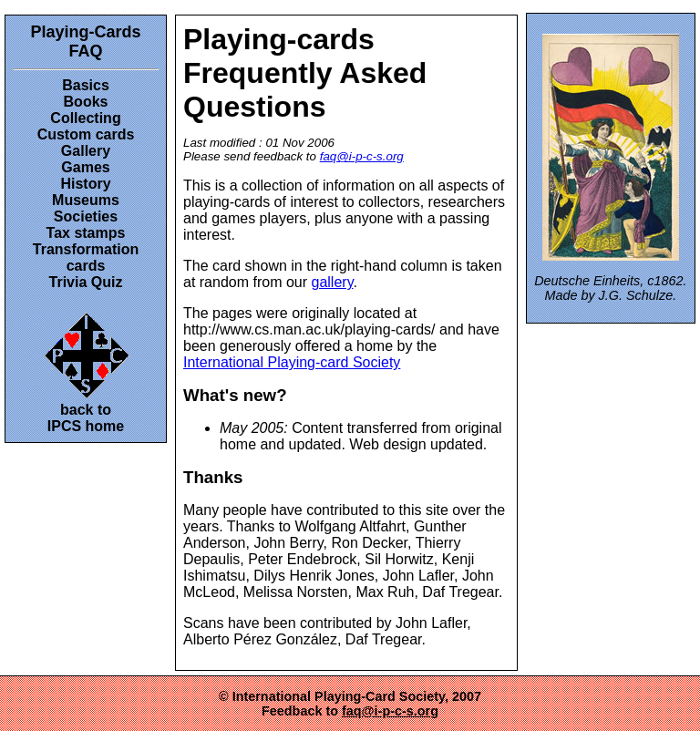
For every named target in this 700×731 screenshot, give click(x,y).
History (85, 184)
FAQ (85, 51)
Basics (86, 85)
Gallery (86, 151)
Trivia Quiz (86, 282)
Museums (86, 200)
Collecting (85, 118)
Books (86, 102)
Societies (86, 216)
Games (85, 167)
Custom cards (86, 134)
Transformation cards (86, 257)
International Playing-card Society (292, 362)
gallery (333, 282)
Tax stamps (86, 233)
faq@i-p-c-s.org (362, 156)
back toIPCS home (86, 371)
